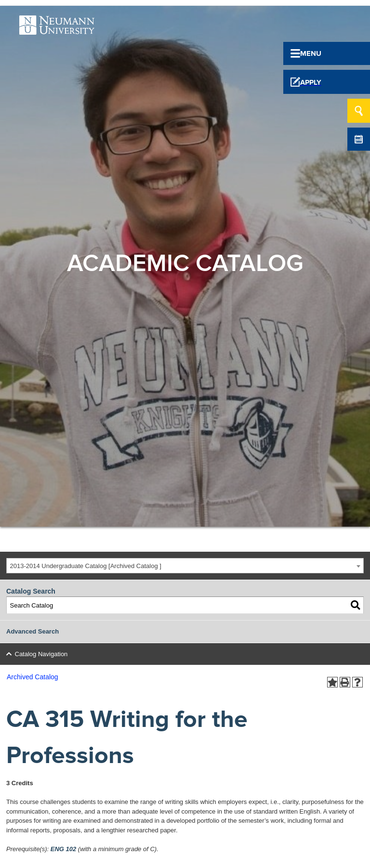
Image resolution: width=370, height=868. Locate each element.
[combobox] (185, 566)
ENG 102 (63, 849)
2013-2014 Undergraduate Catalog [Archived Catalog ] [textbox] (86, 566)
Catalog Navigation (41, 654)
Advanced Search (33, 631)
